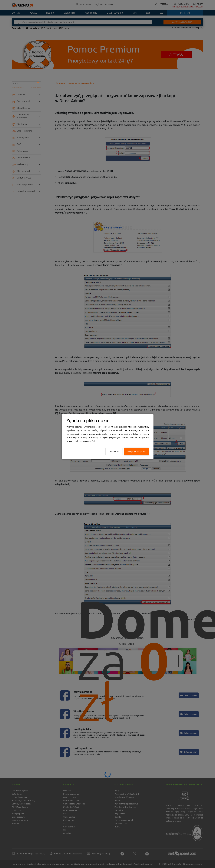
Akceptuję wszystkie (136, 452)
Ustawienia (114, 452)
